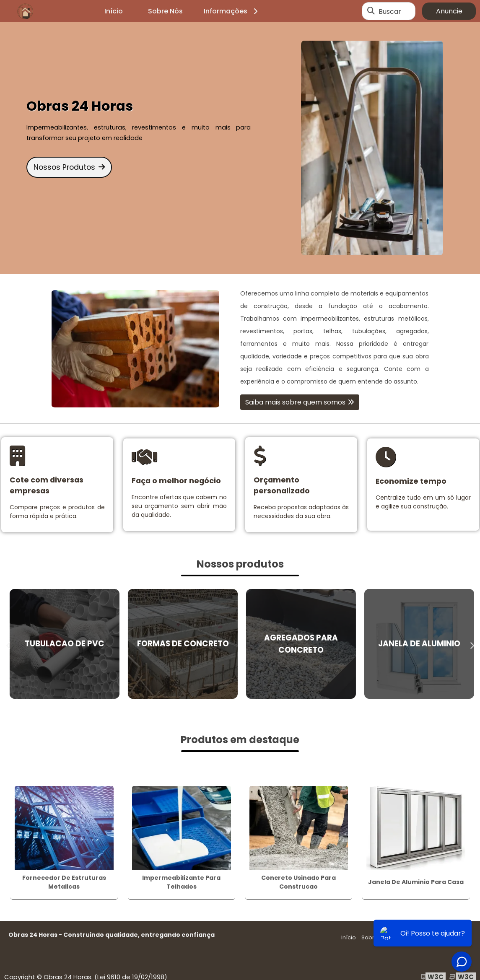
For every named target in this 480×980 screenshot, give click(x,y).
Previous (8, 644)
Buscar (390, 11)
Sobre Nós (165, 11)
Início (114, 11)
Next (472, 644)
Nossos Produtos (69, 167)
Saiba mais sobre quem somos (295, 402)
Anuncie (449, 11)
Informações (232, 11)
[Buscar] (371, 11)
